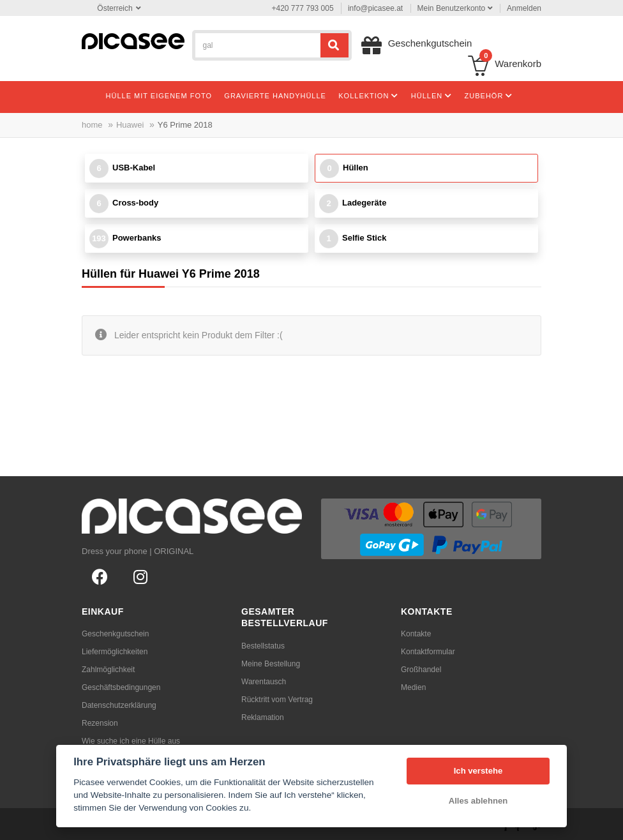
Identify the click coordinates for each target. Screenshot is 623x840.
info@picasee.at (375, 8)
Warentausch (264, 682)
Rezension (100, 723)
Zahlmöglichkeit (108, 670)
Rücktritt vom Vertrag (277, 700)
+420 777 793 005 (303, 8)
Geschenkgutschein (115, 634)
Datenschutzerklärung (119, 705)
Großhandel (421, 670)
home (92, 125)
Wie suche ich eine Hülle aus (131, 741)
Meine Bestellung (271, 664)
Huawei (130, 125)
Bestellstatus (263, 646)
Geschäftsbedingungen (121, 687)
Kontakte (416, 634)
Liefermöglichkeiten (115, 652)
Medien (413, 687)
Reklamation (263, 717)
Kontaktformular (428, 652)
